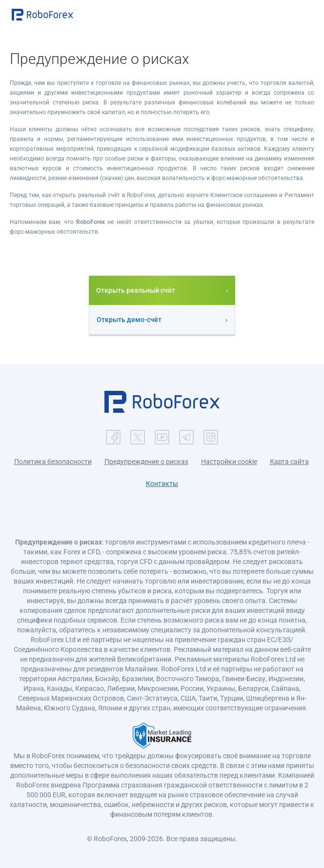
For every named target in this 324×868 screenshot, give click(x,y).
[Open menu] (307, 16)
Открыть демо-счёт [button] (129, 320)
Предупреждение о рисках (146, 462)
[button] (42, 15)
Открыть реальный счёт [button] (136, 290)
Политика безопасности (53, 462)
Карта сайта (289, 462)
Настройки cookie (229, 462)
